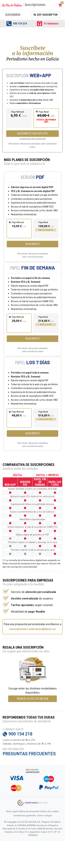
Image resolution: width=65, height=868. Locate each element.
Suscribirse (13, 15)
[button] (60, 5)
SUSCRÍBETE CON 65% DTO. (32, 133)
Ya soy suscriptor (45, 15)
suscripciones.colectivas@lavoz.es (32, 629)
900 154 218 (17, 24)
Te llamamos (48, 24)
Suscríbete (32, 244)
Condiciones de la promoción (33, 139)
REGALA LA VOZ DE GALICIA (33, 699)
